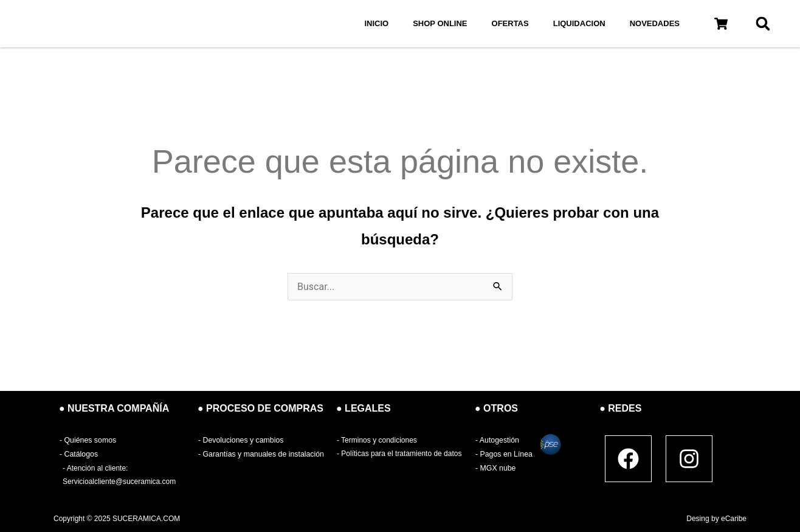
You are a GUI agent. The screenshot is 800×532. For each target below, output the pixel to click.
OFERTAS (510, 23)
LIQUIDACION (579, 23)
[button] (721, 24)
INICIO (376, 23)
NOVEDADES (655, 23)
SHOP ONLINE (440, 23)
